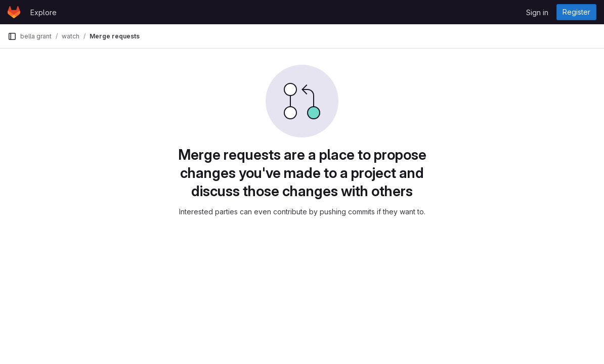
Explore (44, 12)
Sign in (537, 12)
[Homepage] (14, 12)
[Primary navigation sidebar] (12, 36)
